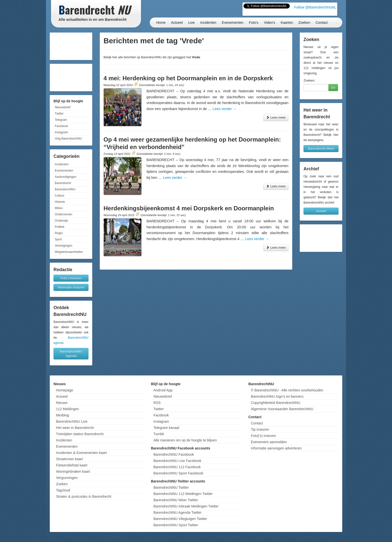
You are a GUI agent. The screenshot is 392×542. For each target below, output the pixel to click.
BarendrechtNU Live (72, 421)
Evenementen (232, 23)
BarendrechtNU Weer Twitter (176, 500)
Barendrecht (63, 183)
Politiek (60, 227)
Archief (321, 211)
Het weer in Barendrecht (75, 428)
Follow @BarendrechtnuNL (315, 7)
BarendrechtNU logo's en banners (277, 396)
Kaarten (287, 23)
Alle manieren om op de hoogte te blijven (185, 440)
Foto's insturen (71, 278)
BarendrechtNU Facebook (174, 454)
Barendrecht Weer (321, 148)
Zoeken (304, 23)
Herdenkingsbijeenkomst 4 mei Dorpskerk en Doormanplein (189, 208)
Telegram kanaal (166, 428)
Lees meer (276, 117)
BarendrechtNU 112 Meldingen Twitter (183, 494)
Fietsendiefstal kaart (72, 465)
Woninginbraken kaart (73, 471)
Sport (58, 239)
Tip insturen (260, 429)
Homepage (65, 390)
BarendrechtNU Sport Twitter (176, 525)
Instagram (61, 132)
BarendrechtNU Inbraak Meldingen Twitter (186, 506)
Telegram (61, 120)
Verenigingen (63, 246)
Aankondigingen (65, 177)
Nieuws (62, 403)
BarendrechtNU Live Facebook (177, 461)
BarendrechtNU (65, 189)
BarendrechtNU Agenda (71, 354)
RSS (157, 403)
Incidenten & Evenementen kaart (81, 453)
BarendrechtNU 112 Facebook (177, 467)
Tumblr (159, 434)
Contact (321, 23)
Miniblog (62, 415)
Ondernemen (63, 214)
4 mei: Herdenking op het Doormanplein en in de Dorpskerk (188, 78)
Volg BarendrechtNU (68, 139)
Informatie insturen (71, 287)
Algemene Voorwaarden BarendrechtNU (282, 409)
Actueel (177, 23)
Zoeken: (309, 80)
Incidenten (208, 23)
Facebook (61, 126)
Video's (269, 23)
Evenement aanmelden (269, 442)
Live (191, 23)
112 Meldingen (67, 409)
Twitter (59, 114)
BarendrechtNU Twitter (171, 487)
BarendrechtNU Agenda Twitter (178, 512)
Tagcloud (63, 490)
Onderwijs (61, 221)
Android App (163, 390)
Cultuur (60, 196)
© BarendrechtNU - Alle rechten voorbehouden (287, 390)
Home (161, 23)
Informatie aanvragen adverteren (276, 448)
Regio (59, 233)
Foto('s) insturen (263, 436)
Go (333, 87)
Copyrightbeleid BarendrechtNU (275, 403)
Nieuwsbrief (63, 107)
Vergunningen (67, 478)
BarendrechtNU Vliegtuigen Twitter (180, 519)
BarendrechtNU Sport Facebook (178, 473)
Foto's (254, 23)
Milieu (59, 208)
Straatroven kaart (69, 459)
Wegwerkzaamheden (69, 252)
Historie (60, 202)
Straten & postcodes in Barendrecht (84, 496)
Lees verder (224, 109)
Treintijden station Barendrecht (80, 434)
